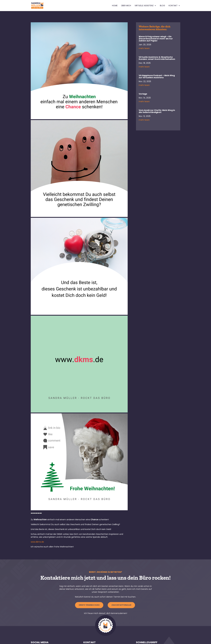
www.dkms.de (37, 542)
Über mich (126, 6)
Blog (162, 6)
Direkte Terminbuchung (89, 605)
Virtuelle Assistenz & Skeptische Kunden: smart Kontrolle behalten (157, 58)
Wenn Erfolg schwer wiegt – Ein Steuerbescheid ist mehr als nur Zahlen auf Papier (156, 39)
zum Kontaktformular (121, 605)
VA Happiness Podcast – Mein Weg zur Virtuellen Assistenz (157, 76)
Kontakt (173, 6)
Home (115, 6)
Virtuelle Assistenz (144, 6)
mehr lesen (144, 48)
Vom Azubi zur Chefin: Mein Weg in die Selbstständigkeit (157, 111)
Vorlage (143, 94)
